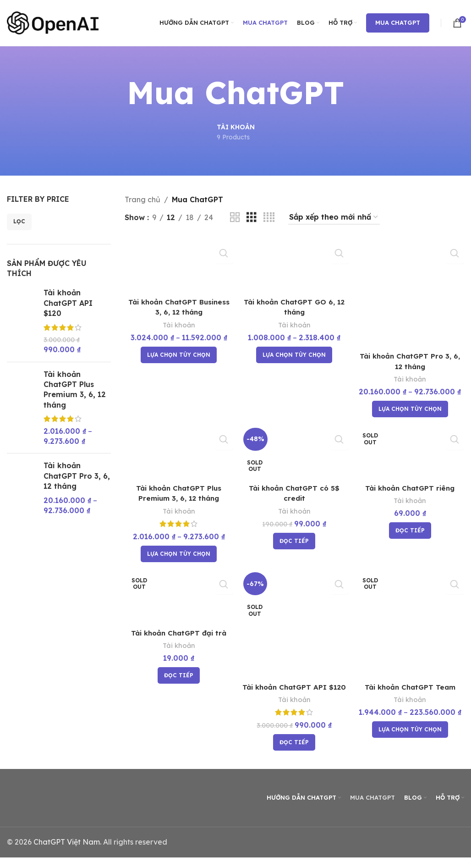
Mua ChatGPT (398, 22)
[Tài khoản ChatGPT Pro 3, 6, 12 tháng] (411, 292)
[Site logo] (53, 22)
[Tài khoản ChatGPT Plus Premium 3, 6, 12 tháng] (178, 452)
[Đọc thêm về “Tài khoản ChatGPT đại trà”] (178, 677)
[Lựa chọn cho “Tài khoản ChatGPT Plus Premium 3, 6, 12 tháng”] (178, 554)
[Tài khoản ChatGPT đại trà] (178, 598)
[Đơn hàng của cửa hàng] (334, 218)
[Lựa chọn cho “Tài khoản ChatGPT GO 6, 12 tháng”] (294, 354)
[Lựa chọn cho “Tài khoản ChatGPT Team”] (411, 730)
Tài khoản (178, 324)
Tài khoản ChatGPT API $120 (68, 303)
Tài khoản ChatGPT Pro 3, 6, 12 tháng (77, 476)
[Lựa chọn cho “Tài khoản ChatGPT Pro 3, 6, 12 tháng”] (411, 408)
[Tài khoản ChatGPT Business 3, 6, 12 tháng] (178, 265)
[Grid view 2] (235, 218)
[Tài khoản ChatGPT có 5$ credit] (295, 452)
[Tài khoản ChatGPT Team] (411, 625)
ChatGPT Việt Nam (67, 853)
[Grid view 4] (269, 218)
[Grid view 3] (252, 218)
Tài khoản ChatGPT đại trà (178, 634)
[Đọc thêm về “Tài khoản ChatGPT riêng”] (411, 531)
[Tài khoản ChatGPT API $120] (295, 625)
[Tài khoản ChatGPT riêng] (411, 452)
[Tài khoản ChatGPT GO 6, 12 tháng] (295, 265)
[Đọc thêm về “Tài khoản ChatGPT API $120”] (294, 753)
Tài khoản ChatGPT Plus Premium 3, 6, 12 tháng (75, 390)
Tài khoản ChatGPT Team (411, 687)
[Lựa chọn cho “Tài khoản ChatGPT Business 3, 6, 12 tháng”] (178, 354)
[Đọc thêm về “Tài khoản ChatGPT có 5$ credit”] (294, 541)
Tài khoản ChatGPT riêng (411, 488)
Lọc (19, 221)
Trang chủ (142, 199)
